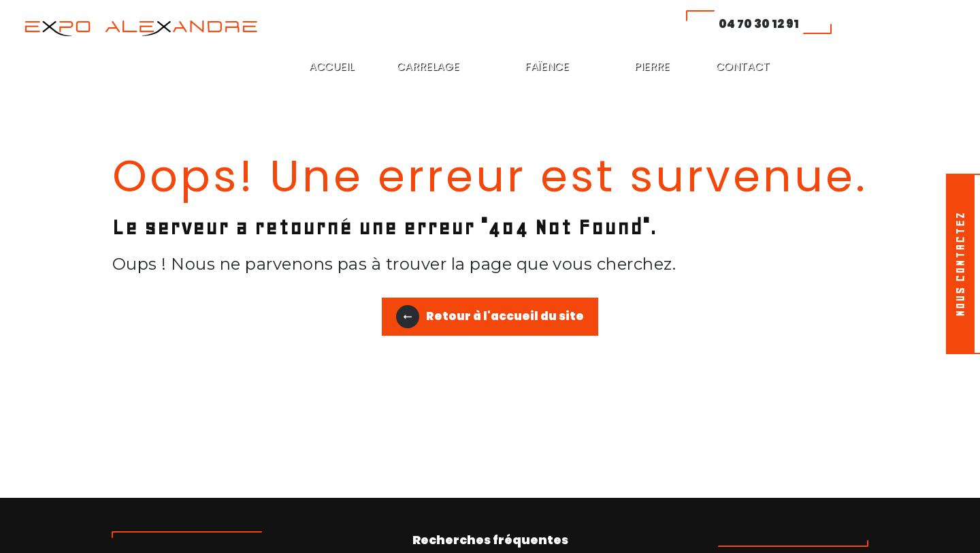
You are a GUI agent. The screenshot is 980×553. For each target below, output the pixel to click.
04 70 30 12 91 (759, 24)
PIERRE (652, 66)
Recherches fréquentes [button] (490, 540)
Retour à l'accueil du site (490, 317)
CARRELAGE (428, 66)
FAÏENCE (547, 66)
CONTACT (743, 66)
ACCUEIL (331, 66)
